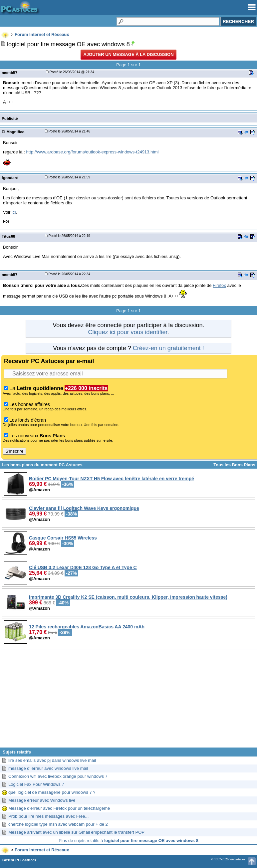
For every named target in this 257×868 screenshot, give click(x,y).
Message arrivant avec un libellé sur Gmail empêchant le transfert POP (76, 832)
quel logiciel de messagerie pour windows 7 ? (52, 792)
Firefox (219, 285)
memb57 (9, 72)
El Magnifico (13, 132)
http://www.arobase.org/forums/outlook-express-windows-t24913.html (92, 152)
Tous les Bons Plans (234, 465)
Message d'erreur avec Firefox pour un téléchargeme (59, 808)
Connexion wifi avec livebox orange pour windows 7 (58, 776)
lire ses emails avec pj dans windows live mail (52, 760)
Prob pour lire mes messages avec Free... (48, 816)
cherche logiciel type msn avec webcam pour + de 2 (58, 824)
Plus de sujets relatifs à (128, 841)
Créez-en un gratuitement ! (168, 348)
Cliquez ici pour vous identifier (128, 332)
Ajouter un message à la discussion (128, 54)
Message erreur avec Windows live (42, 800)
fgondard (10, 178)
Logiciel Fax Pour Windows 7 (36, 784)
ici (14, 212)
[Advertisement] (128, 701)
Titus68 (8, 236)
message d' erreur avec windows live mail (48, 768)
